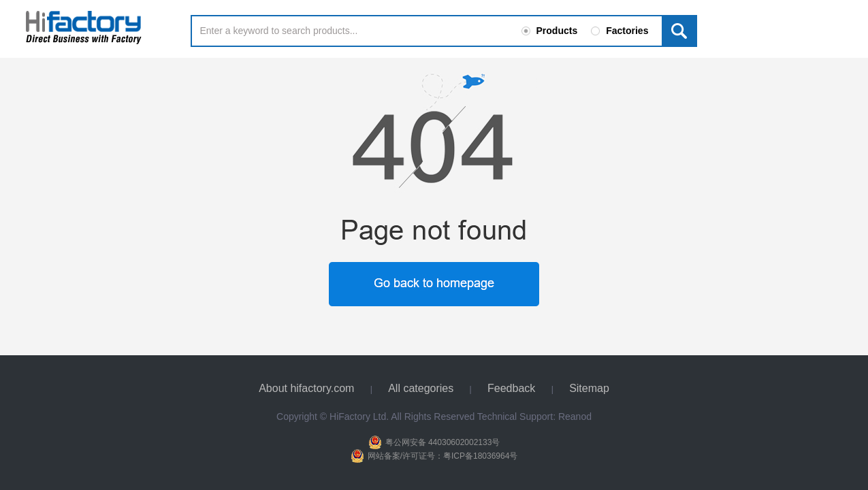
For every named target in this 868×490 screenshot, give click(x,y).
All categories (421, 388)
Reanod (575, 416)
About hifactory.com (306, 388)
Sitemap (589, 388)
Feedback (511, 388)
